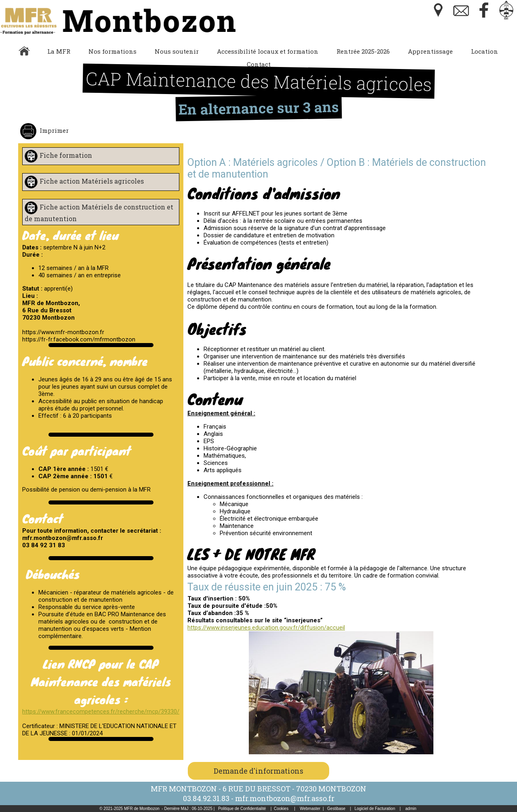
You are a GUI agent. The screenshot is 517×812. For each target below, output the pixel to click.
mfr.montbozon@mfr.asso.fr (285, 798)
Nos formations (112, 51)
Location (484, 51)
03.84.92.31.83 (206, 798)
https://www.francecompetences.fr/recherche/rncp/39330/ (101, 712)
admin (411, 809)
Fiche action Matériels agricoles (92, 181)
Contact (259, 64)
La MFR (59, 51)
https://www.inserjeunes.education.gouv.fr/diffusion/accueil (266, 628)
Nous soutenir (177, 51)
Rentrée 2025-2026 (363, 51)
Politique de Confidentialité (242, 809)
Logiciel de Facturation (375, 809)
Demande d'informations (258, 771)
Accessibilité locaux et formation (268, 51)
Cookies (281, 809)
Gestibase (336, 809)
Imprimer (53, 130)
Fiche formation (66, 155)
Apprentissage (430, 51)
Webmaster (310, 809)
